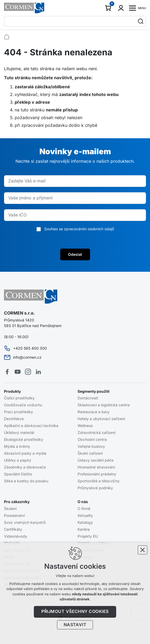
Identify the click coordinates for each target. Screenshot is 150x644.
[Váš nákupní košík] (109, 8)
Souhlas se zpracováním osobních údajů (79, 229)
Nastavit (75, 625)
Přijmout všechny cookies (75, 612)
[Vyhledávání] (141, 21)
